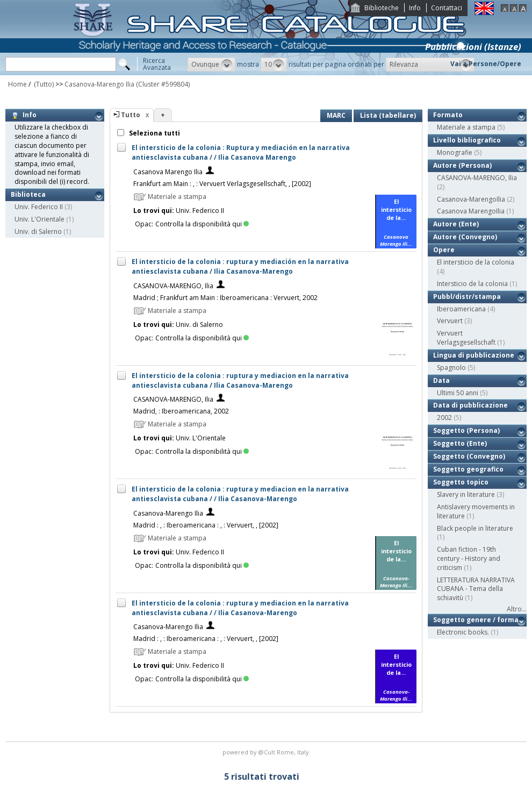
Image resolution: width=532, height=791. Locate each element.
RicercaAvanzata (157, 64)
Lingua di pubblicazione (474, 355)
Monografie (455, 152)
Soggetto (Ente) (460, 443)
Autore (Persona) (462, 165)
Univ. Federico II (39, 207)
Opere (444, 250)
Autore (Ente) (456, 224)
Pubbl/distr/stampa (467, 297)
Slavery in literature (466, 494)
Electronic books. (463, 632)
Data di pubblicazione (470, 405)
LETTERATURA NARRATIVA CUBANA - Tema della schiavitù (476, 589)
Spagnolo (451, 368)
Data (441, 380)
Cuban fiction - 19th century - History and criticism (469, 558)
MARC (336, 115)
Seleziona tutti (154, 133)
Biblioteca (28, 194)
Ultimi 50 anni (458, 393)
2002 (444, 418)
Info (415, 8)
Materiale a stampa (466, 127)
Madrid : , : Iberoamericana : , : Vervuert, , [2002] (206, 525)
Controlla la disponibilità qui (202, 224)
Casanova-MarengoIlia (471, 199)
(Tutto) (43, 84)
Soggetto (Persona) (466, 430)
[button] (211, 65)
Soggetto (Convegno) (469, 456)
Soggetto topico (461, 482)
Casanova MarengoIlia (471, 211)
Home (17, 84)
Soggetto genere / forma (476, 620)
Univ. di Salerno (38, 231)
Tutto (131, 115)
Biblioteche (382, 8)
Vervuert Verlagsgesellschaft (466, 338)
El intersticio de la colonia (476, 262)
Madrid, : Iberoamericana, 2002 (181, 411)
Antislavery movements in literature (476, 511)
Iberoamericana (461, 309)
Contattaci (447, 8)
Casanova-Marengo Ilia (99, 84)
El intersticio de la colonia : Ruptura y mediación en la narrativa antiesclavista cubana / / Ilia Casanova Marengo (241, 152)
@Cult (267, 752)
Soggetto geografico (468, 469)
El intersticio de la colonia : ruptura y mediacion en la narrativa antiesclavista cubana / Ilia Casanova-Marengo (240, 380)
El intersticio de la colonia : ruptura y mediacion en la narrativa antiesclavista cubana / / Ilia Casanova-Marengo (240, 494)
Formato (448, 115)
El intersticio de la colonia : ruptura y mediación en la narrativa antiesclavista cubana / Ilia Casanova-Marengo (240, 266)
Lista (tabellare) (388, 115)
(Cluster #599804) (163, 84)
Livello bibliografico (467, 140)
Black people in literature (475, 528)
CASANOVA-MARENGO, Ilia (173, 286)
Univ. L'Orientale (39, 219)
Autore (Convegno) (465, 237)
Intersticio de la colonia (472, 284)
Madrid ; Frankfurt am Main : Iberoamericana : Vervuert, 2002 (225, 298)
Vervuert (450, 321)
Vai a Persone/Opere (486, 64)
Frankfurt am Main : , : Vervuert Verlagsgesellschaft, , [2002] (222, 184)
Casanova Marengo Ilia (168, 172)
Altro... (517, 609)
